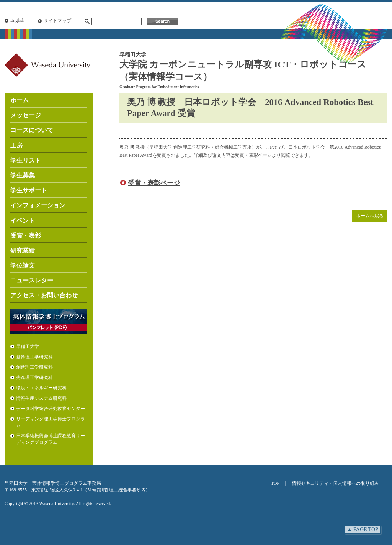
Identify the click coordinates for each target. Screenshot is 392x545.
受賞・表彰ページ (154, 183)
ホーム (20, 100)
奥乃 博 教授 (132, 147)
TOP (275, 483)
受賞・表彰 (26, 236)
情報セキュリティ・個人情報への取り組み (335, 483)
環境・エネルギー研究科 (41, 388)
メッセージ (26, 115)
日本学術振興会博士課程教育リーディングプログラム (51, 439)
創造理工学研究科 (34, 367)
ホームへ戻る (370, 216)
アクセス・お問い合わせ (44, 295)
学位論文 (23, 265)
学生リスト (26, 160)
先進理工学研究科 (34, 378)
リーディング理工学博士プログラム (51, 422)
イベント (23, 221)
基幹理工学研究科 (34, 357)
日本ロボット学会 (307, 147)
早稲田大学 (28, 346)
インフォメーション (38, 205)
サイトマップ (57, 21)
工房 (16, 145)
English (17, 20)
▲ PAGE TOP (363, 529)
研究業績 (23, 250)
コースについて (32, 130)
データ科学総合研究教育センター (51, 409)
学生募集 (23, 175)
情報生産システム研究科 (41, 398)
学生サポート (29, 190)
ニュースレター (32, 280)
